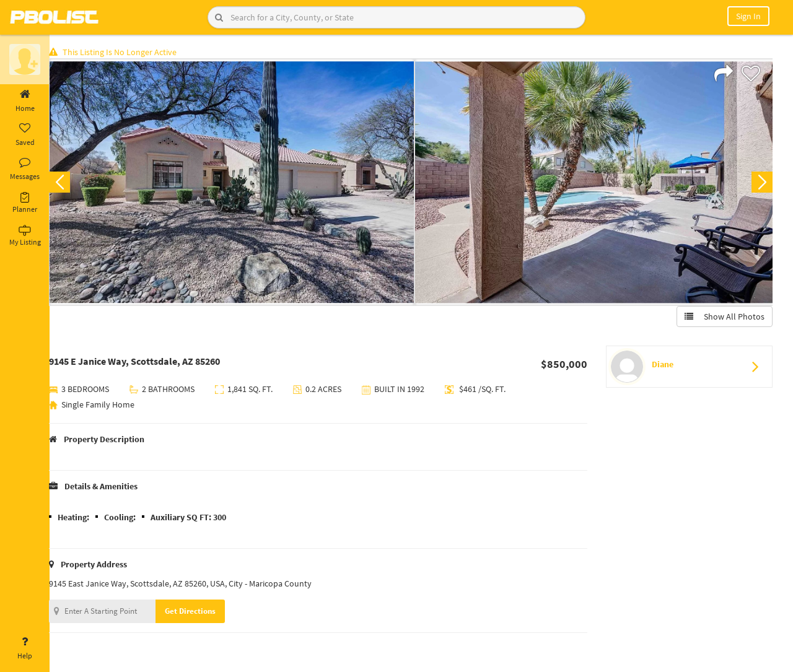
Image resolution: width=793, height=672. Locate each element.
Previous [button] (69, 183)
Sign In (748, 16)
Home (25, 101)
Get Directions (200, 612)
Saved (25, 135)
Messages (25, 169)
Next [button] (761, 183)
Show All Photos (723, 318)
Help (25, 648)
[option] (237, 183)
